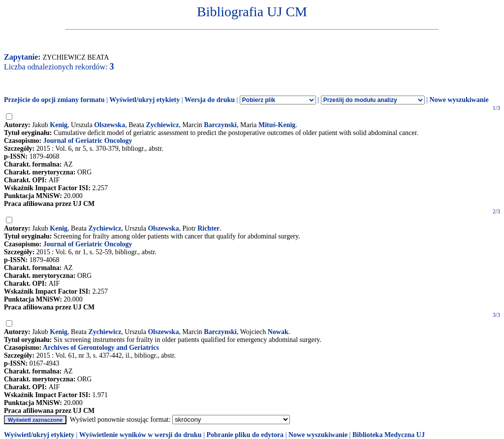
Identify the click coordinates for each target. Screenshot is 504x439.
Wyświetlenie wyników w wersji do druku (141, 435)
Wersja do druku (210, 100)
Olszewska (110, 125)
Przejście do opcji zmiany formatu (54, 100)
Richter (208, 228)
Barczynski (220, 125)
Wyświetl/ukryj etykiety (144, 100)
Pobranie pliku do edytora (245, 435)
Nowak (278, 332)
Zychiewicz (163, 125)
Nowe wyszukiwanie (459, 100)
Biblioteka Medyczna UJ (389, 435)
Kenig (59, 125)
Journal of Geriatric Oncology (88, 141)
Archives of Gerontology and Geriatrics (101, 348)
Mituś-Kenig (277, 125)
